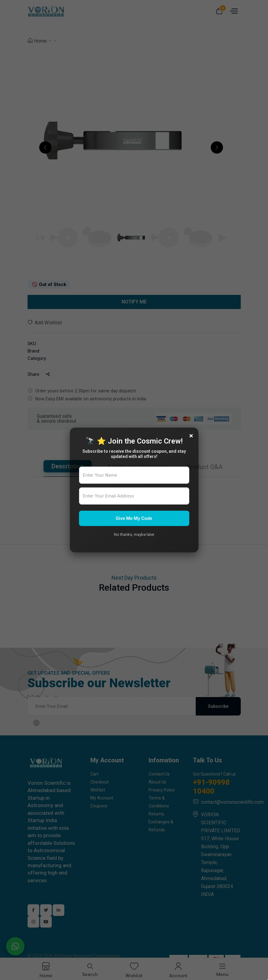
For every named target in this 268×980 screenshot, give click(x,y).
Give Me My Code (134, 518)
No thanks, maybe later (134, 534)
